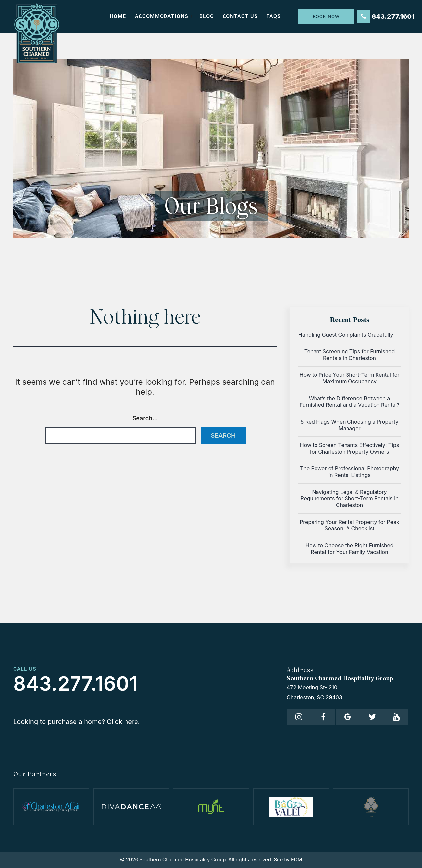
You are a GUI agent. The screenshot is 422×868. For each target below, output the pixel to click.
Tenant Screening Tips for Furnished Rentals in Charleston (349, 355)
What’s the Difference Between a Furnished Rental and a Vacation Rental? (350, 402)
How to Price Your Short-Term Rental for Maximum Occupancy (350, 378)
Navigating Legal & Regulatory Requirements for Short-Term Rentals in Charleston (349, 498)
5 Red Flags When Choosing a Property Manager (350, 425)
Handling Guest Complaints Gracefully (346, 335)
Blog (207, 16)
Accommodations (162, 16)
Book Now (326, 16)
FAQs (274, 16)
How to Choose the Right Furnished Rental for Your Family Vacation (349, 549)
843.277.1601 (386, 16)
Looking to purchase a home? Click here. (77, 722)
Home (118, 16)
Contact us (240, 16)
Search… (145, 418)
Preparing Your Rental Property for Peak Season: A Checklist (349, 525)
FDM (297, 860)
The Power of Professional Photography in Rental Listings (349, 472)
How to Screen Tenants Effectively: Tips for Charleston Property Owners (350, 448)
